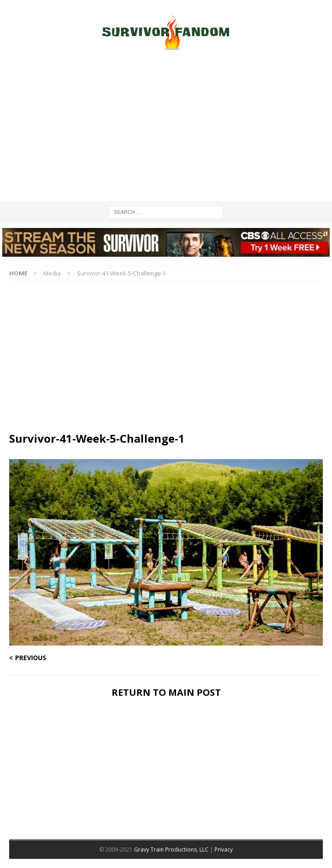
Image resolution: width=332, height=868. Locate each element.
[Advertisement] (166, 128)
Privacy (224, 849)
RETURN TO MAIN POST (166, 692)
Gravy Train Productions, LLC (171, 849)
